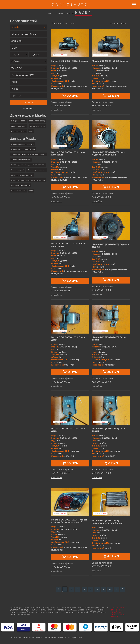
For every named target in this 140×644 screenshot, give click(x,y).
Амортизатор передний (21, 160)
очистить (29, 109)
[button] (31, 131)
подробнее (57, 110)
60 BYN (70, 187)
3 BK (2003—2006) (18, 121)
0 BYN (70, 372)
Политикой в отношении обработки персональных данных (118, 612)
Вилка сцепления (18, 190)
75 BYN (111, 96)
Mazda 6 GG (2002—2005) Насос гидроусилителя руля (109, 154)
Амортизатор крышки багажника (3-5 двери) (29, 154)
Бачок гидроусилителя (37, 170)
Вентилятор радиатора (21, 185)
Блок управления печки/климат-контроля (28, 180)
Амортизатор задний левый (22, 144)
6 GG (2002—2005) (18, 131)
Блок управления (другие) (22, 175)
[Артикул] (29, 96)
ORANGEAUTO (70, 4)
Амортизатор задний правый (23, 149)
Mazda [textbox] (28, 27)
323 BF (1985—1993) (19, 126)
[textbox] (29, 34)
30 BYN (111, 280)
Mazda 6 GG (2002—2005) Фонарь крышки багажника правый (69, 521)
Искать (29, 102)
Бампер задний (18, 170)
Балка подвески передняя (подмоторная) (28, 165)
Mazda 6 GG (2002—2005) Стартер (70, 61)
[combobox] (29, 27)
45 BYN (111, 556)
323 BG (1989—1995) (37, 126)
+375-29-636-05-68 (61, 106)
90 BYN (70, 96)
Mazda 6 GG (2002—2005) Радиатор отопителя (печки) (108, 522)
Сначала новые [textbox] (118, 23)
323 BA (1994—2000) (37, 121)
